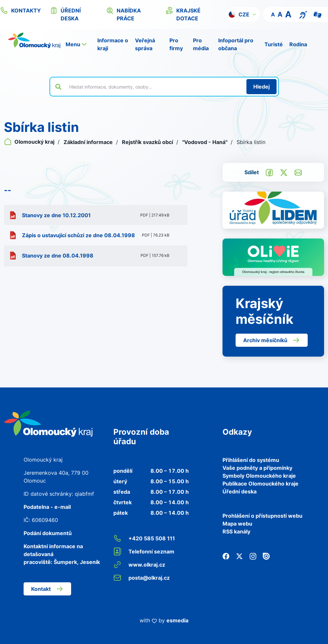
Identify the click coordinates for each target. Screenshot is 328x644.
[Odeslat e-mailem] (298, 172)
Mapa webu (237, 524)
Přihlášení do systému (251, 460)
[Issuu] (266, 556)
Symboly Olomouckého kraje (259, 476)
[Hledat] (261, 87)
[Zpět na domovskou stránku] (34, 40)
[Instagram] (253, 556)
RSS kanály (236, 531)
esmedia (177, 620)
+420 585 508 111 (144, 538)
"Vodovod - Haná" (205, 142)
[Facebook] (226, 556)
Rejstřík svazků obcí (148, 142)
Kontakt (47, 589)
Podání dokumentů (48, 533)
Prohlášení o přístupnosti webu (262, 516)
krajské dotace (183, 14)
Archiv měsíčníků (272, 340)
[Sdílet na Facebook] (269, 172)
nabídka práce (124, 14)
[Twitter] (239, 556)
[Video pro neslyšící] (318, 14)
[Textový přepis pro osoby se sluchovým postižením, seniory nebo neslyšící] (303, 14)
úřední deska (65, 14)
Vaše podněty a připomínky (257, 468)
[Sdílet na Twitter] (284, 172)
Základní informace (89, 142)
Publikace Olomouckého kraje (260, 484)
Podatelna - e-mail (47, 507)
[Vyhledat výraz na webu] (154, 87)
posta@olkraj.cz (142, 578)
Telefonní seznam (144, 551)
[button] (243, 14)
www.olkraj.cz (139, 565)
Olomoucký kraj (30, 142)
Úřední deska (240, 491)
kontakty (20, 10)
